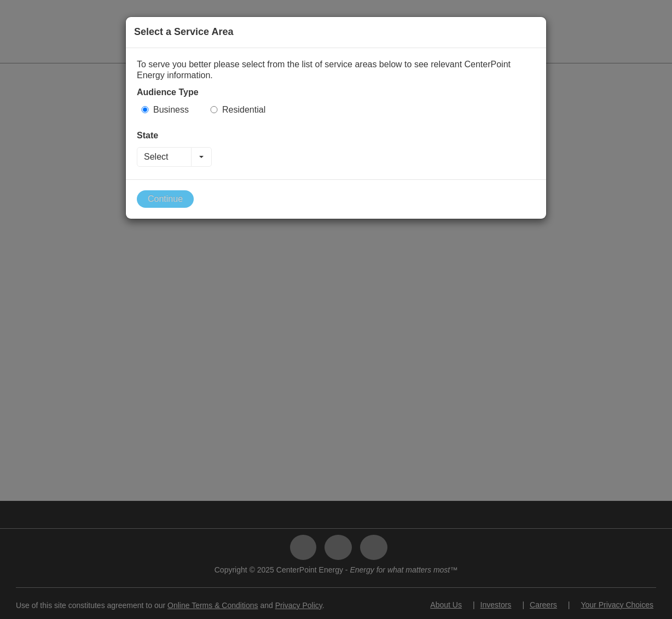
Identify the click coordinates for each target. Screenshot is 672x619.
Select (156, 157)
